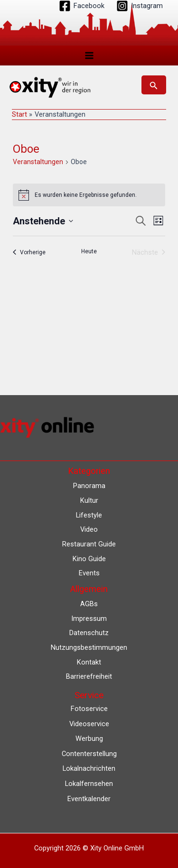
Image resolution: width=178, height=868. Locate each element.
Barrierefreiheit (89, 676)
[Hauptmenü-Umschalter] (89, 55)
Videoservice (89, 724)
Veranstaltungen (38, 162)
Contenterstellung (89, 754)
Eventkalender (89, 799)
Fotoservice (89, 709)
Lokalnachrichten (89, 768)
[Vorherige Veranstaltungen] (29, 252)
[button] (154, 85)
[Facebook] (82, 6)
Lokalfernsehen (89, 784)
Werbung (89, 739)
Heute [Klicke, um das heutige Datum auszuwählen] (89, 251)
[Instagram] (140, 6)
